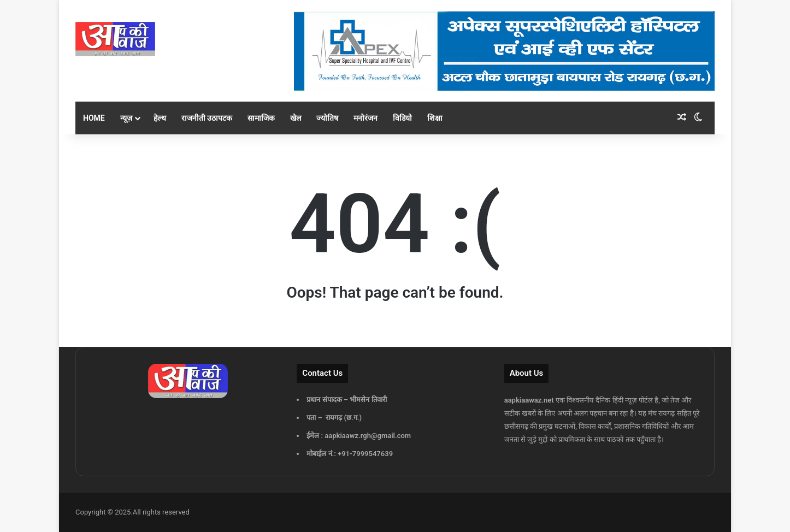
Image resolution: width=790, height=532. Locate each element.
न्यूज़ (126, 118)
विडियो (402, 118)
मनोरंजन (365, 118)
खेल (296, 118)
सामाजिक (261, 118)
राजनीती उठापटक (207, 118)
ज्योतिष (327, 118)
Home (94, 118)
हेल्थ (160, 118)
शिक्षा (435, 118)
